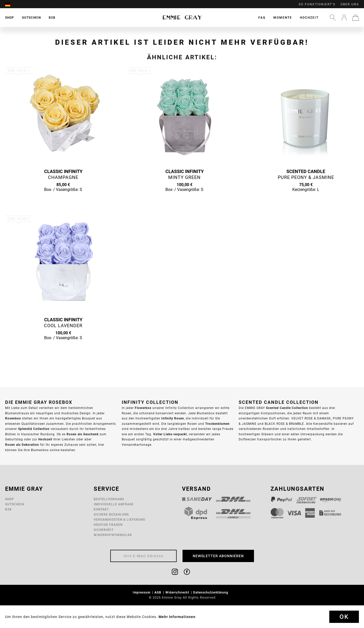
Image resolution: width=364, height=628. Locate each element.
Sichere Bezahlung (111, 514)
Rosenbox (13, 418)
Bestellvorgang (109, 499)
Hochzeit (309, 18)
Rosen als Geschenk (83, 434)
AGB (158, 592)
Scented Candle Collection (287, 408)
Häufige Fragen (108, 525)
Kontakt (101, 509)
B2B (8, 509)
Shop (10, 499)
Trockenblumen (217, 424)
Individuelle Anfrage (114, 504)
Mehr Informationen (177, 617)
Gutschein (15, 504)
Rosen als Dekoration (22, 445)
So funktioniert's (317, 4)
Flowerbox (143, 408)
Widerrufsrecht (178, 592)
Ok (344, 617)
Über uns (350, 4)
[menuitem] (10, 4)
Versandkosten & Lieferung (119, 519)
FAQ (262, 18)
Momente (283, 18)
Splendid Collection (34, 429)
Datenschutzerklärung (211, 592)
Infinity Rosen (173, 418)
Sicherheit (104, 530)
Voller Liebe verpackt (170, 434)
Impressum (142, 592)
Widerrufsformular (113, 535)
